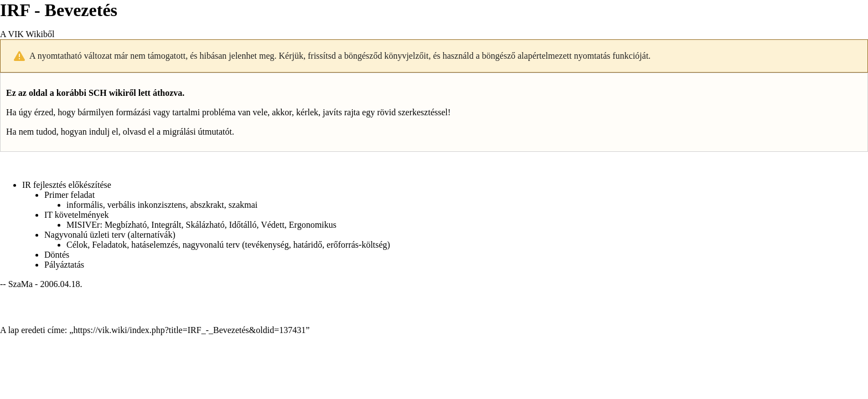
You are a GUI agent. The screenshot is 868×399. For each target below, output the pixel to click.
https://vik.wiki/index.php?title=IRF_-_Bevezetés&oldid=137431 (189, 330)
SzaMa (20, 284)
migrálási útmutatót (197, 132)
